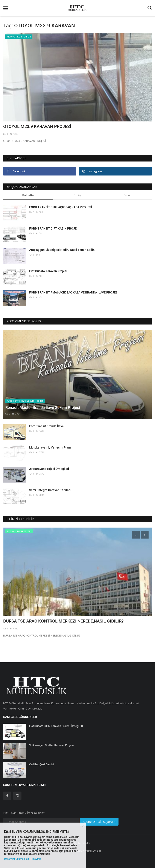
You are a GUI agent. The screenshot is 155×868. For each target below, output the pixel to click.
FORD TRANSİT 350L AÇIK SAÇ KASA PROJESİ (61, 207)
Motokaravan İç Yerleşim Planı (50, 447)
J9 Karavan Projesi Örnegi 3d (49, 469)
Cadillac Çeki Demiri (41, 764)
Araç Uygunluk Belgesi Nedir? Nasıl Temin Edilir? (62, 250)
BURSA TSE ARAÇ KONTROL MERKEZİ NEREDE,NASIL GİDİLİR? (63, 621)
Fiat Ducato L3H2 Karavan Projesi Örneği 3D (56, 726)
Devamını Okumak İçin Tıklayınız (23, 859)
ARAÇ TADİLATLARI (89, 851)
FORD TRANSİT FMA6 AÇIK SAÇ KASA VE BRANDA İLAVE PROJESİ (74, 292)
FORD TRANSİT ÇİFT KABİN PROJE (53, 228)
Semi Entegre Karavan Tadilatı (50, 490)
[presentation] (136, 535)
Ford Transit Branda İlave (46, 426)
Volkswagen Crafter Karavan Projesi (51, 745)
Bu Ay (77, 195)
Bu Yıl (127, 195)
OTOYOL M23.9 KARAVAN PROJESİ (37, 126)
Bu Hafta (28, 195)
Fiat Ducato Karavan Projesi (48, 271)
